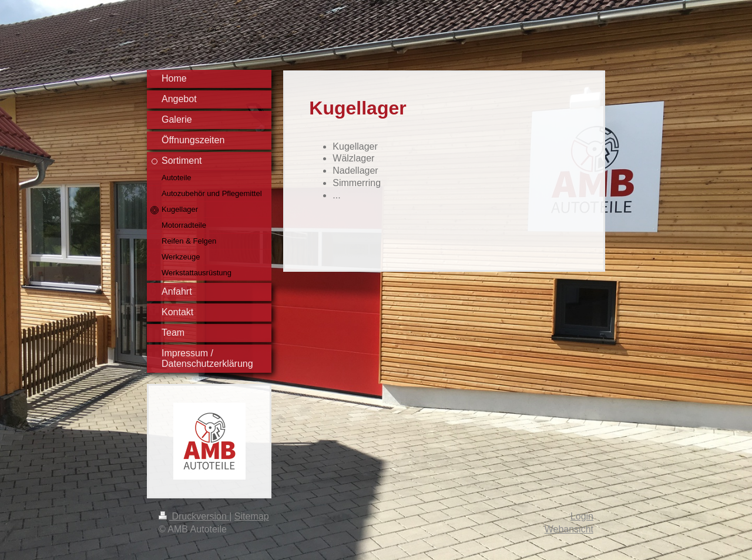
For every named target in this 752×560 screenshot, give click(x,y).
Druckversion (194, 516)
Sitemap (252, 516)
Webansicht (569, 529)
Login (582, 516)
